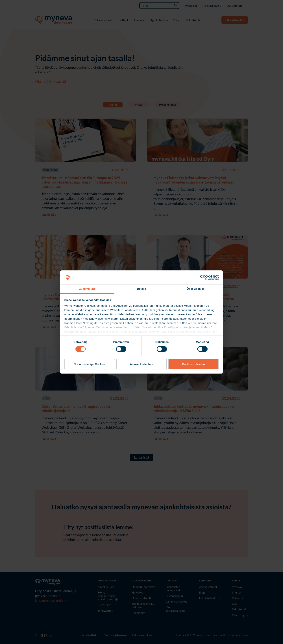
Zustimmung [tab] (87, 289)
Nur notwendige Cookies (90, 364)
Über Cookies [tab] (196, 289)
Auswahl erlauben (141, 364)
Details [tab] (141, 289)
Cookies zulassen (193, 364)
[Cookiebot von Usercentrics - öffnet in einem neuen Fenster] (203, 277)
